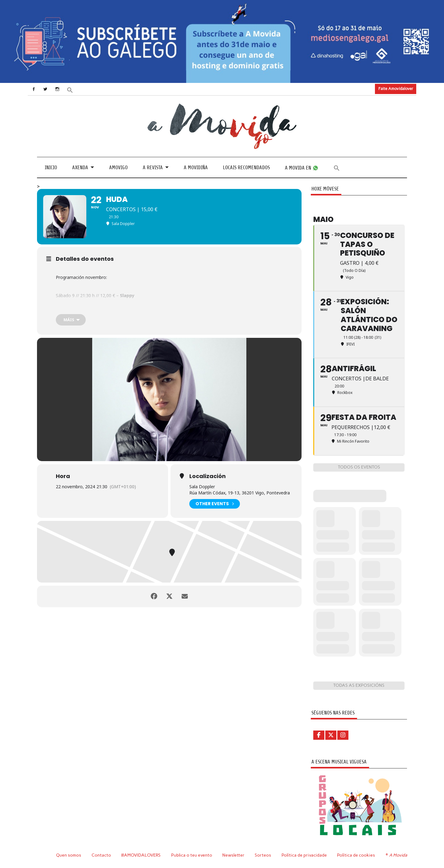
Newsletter (233, 855)
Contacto (101, 855)
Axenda (80, 168)
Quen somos (69, 855)
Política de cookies (356, 855)
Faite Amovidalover (396, 89)
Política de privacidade (304, 855)
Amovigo (118, 168)
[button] (70, 90)
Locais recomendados (246, 168)
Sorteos (263, 855)
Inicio (51, 168)
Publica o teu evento (192, 855)
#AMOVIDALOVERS (141, 855)
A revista (153, 168)
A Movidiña (196, 168)
